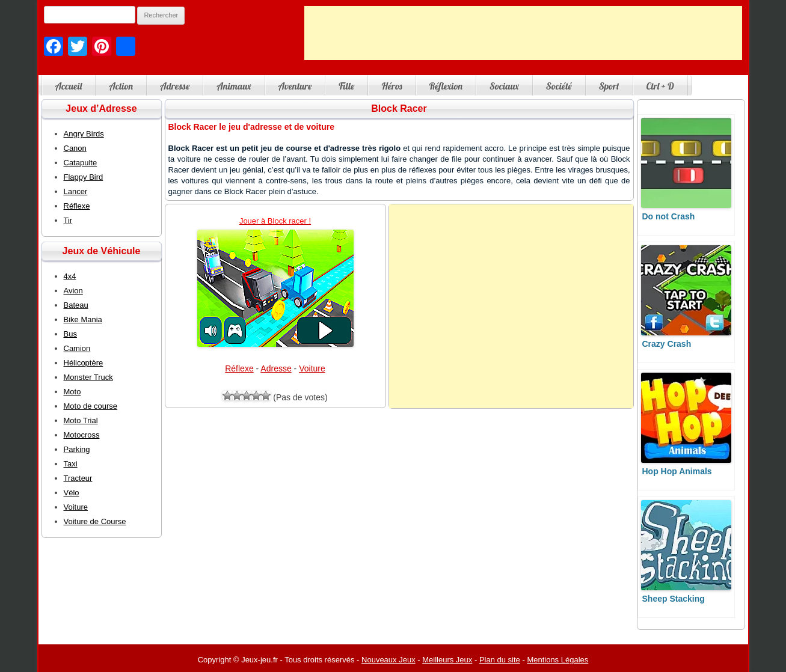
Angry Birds (84, 134)
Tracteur (78, 478)
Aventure (295, 86)
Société (559, 86)
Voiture (312, 368)
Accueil (69, 86)
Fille (346, 86)
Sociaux (504, 86)
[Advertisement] (523, 33)
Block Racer (399, 108)
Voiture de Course (95, 521)
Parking (77, 449)
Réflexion (446, 86)
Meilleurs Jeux (447, 660)
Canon (75, 148)
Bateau (76, 305)
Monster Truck (88, 377)
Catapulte (81, 163)
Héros (391, 86)
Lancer (76, 191)
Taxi (71, 464)
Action (121, 86)
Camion (77, 348)
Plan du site (500, 660)
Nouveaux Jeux (388, 660)
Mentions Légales (557, 660)
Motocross (82, 435)
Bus (70, 334)
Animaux (234, 86)
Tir (68, 220)
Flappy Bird (84, 177)
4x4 (70, 276)
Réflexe (239, 368)
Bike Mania (83, 319)
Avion (73, 291)
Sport (609, 86)
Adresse (175, 86)
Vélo (72, 493)
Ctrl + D (660, 86)
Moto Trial (81, 420)
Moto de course (91, 406)
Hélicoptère (84, 363)
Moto (72, 392)
